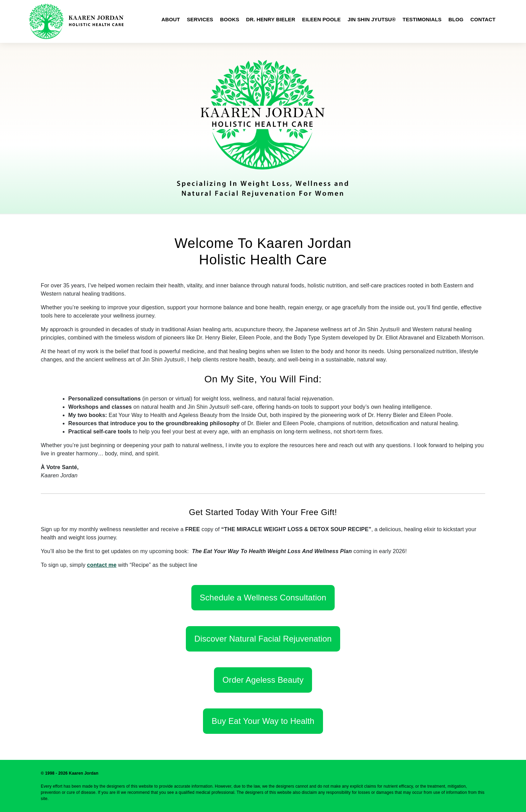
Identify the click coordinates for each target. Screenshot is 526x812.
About (171, 19)
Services (200, 19)
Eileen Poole (321, 19)
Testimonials (422, 19)
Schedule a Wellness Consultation (263, 598)
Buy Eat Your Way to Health (263, 721)
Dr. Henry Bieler (271, 19)
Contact (483, 19)
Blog (456, 19)
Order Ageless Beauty (263, 680)
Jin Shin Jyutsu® (372, 19)
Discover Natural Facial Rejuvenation (263, 639)
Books (230, 19)
